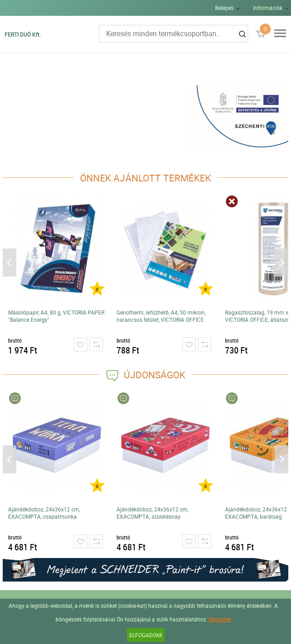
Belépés (224, 8)
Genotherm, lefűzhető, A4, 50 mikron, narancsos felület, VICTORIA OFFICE (161, 316)
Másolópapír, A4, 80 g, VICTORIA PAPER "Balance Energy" (56, 316)
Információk (268, 8)
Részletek (220, 619)
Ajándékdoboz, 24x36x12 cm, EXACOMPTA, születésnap (153, 513)
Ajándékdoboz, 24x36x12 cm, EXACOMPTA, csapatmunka (44, 513)
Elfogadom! (146, 635)
